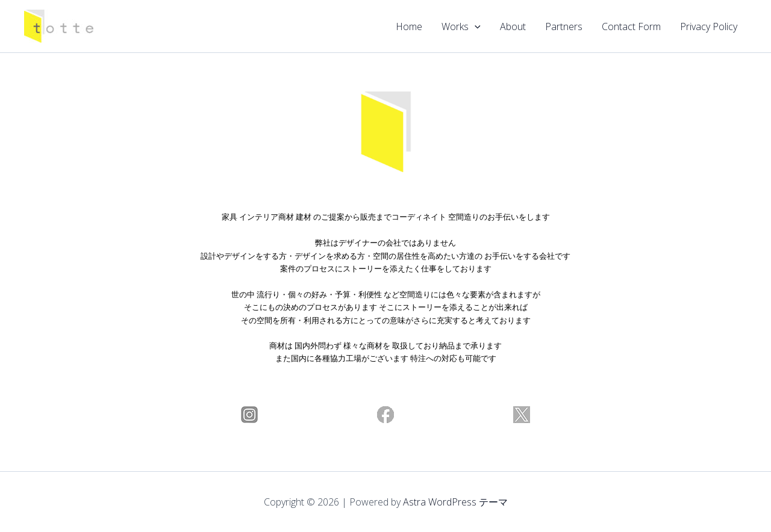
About (513, 26)
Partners (564, 26)
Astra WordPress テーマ (455, 502)
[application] (475, 26)
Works (461, 26)
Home (409, 26)
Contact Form (631, 26)
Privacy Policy (709, 26)
